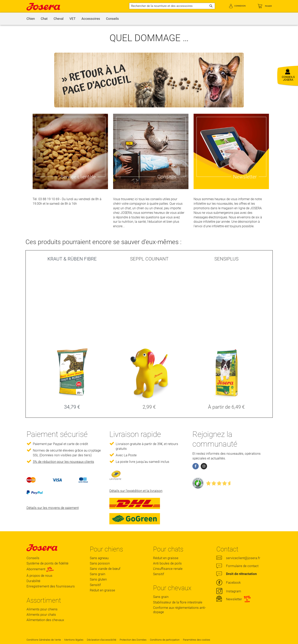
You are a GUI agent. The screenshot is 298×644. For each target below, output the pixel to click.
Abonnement (40, 569)
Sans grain (97, 574)
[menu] (149, 19)
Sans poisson (100, 563)
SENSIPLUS (226, 259)
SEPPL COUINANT (149, 259)
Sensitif (95, 585)
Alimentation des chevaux (45, 620)
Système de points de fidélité (47, 563)
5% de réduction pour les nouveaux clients (63, 462)
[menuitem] (31, 19)
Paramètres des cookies (197, 640)
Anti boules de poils (167, 563)
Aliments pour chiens (42, 609)
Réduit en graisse (102, 590)
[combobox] (172, 6)
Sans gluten (98, 579)
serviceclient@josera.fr (243, 558)
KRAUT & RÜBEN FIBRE (72, 259)
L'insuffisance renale (168, 569)
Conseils (33, 558)
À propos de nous (39, 576)
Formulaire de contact (242, 566)
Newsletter (234, 599)
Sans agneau (99, 558)
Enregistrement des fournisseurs (51, 586)
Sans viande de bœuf (105, 569)
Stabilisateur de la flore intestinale (178, 602)
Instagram (234, 591)
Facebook (233, 582)
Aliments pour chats (41, 615)
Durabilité (33, 581)
